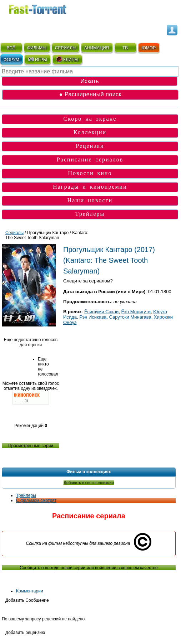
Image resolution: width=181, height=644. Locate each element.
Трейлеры (90, 214)
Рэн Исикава (93, 317)
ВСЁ (11, 48)
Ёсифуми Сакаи (101, 312)
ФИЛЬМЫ (37, 48)
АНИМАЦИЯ (97, 48)
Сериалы (14, 233)
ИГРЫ (37, 59)
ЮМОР (149, 48)
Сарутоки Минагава (130, 317)
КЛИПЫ (67, 59)
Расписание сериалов (90, 159)
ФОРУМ (11, 60)
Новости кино (90, 173)
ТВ (125, 48)
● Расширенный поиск (90, 94)
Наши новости (90, 200)
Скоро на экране (90, 119)
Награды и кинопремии (90, 187)
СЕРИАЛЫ (66, 48)
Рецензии (90, 146)
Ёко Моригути (136, 312)
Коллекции (90, 132)
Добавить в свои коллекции (89, 483)
